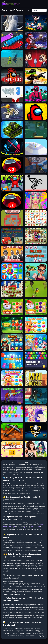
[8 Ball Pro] (36, 431)
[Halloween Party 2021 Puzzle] (12, 396)
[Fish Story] (36, 343)
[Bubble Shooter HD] (36, 360)
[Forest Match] (12, 325)
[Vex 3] (12, 94)
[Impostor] (12, 76)
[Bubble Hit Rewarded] (12, 414)
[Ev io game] (36, 165)
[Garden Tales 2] (12, 307)
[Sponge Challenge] (12, 449)
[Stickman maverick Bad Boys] (36, 76)
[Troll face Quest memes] (36, 58)
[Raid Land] (36, 129)
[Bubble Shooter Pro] (12, 360)
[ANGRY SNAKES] (12, 41)
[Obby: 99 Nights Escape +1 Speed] (36, 23)
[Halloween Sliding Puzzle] (12, 236)
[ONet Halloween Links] (12, 289)
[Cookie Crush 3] (36, 325)
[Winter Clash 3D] (36, 41)
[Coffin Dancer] (12, 254)
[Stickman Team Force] (36, 396)
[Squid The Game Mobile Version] (36, 94)
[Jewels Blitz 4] (12, 343)
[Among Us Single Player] (36, 112)
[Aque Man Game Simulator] (12, 58)
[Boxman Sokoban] (12, 218)
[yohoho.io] (36, 289)
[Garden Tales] (36, 307)
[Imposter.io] (12, 183)
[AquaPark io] (36, 147)
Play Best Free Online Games (11, 4)
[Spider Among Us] (12, 201)
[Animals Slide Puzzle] (12, 23)
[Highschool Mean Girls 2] (36, 449)
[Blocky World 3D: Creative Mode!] (12, 431)
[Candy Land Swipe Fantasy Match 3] (12, 272)
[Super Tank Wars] (12, 129)
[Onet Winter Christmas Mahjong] (36, 218)
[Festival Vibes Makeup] (36, 201)
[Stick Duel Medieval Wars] (12, 147)
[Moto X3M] (12, 112)
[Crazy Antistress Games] (36, 414)
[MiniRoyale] (36, 378)
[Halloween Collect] (36, 254)
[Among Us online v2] (12, 165)
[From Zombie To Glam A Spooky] (36, 272)
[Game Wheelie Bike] (36, 183)
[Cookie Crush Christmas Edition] (12, 378)
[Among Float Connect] (36, 236)
